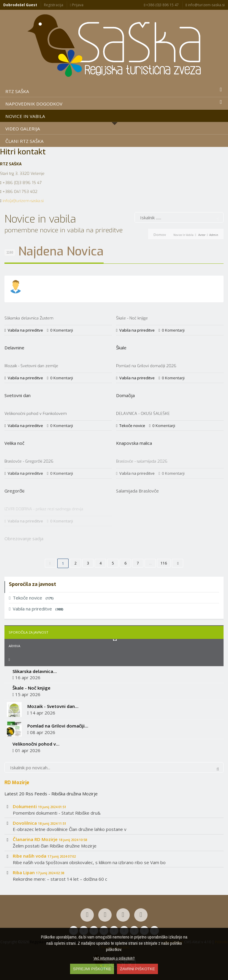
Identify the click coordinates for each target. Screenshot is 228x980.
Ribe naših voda (44, 856)
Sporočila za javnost (28, 632)
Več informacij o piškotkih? (114, 958)
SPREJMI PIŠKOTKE (92, 969)
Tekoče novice (132, 426)
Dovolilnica (39, 823)
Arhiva (14, 646)
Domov (160, 235)
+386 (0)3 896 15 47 (161, 5)
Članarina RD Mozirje (50, 839)
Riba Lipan (38, 872)
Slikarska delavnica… (35, 671)
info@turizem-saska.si (205, 5)
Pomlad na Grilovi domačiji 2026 (146, 366)
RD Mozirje (17, 782)
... (150, 563)
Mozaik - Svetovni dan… (53, 706)
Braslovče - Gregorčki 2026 (29, 461)
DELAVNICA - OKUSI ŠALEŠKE (143, 414)
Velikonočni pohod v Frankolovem (36, 414)
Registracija (54, 5)
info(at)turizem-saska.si (23, 201)
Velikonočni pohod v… (36, 744)
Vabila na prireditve (25, 330)
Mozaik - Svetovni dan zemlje (31, 366)
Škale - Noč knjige (132, 318)
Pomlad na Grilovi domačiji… (58, 726)
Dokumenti (39, 806)
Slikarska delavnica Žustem (29, 318)
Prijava (77, 5)
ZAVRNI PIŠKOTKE (137, 969)
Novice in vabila (183, 235)
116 (164, 563)
